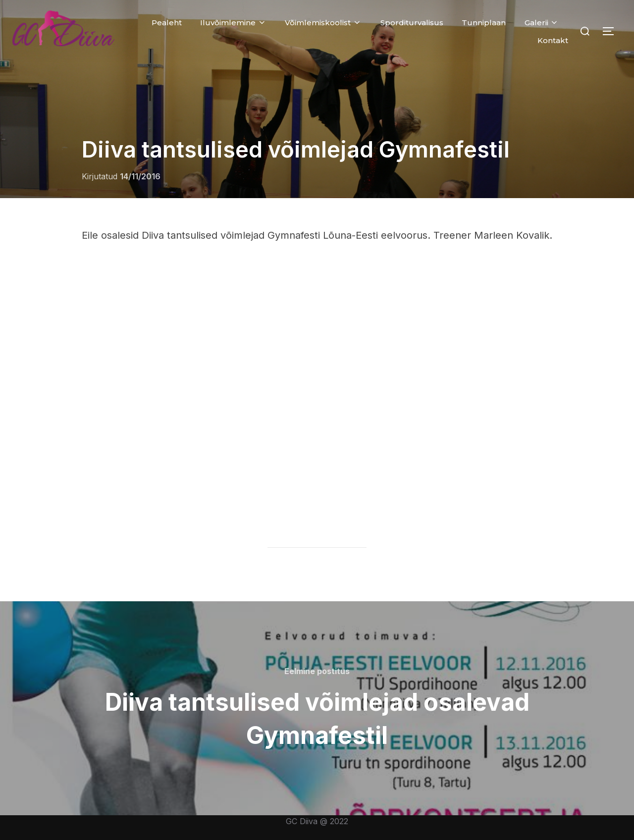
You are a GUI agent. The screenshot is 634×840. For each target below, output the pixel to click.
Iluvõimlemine (233, 23)
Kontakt (553, 40)
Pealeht (167, 23)
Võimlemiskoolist (323, 23)
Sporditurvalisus (412, 23)
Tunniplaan (484, 23)
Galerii (542, 23)
